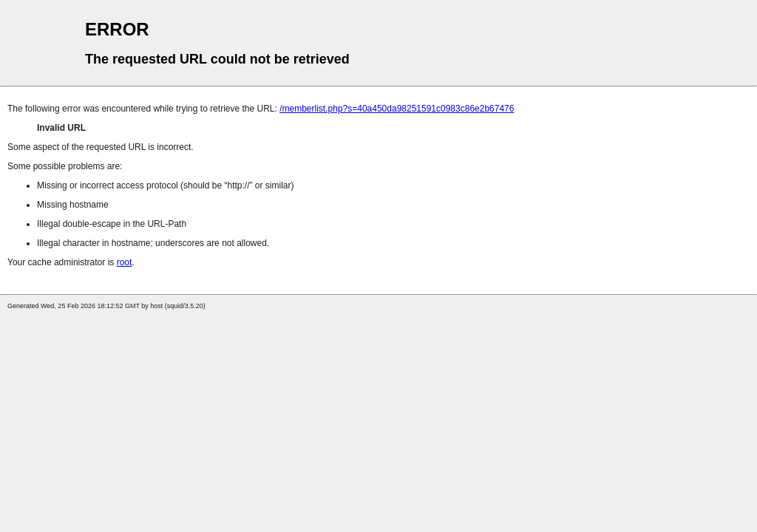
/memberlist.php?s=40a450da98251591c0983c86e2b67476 (397, 109)
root (125, 262)
